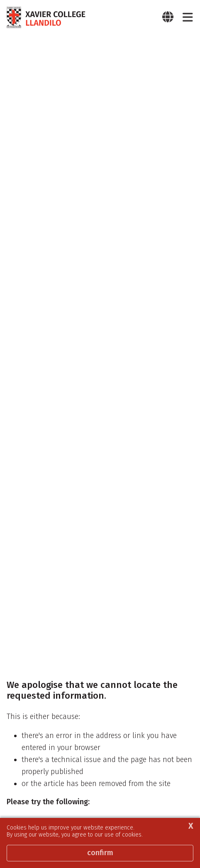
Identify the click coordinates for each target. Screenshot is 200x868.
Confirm (100, 853)
